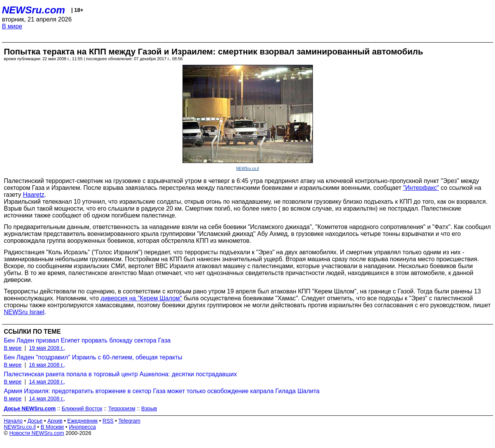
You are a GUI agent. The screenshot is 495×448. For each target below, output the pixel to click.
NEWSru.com (34, 10)
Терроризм (122, 408)
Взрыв (149, 408)
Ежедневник (83, 421)
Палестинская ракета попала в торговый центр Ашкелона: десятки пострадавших (120, 374)
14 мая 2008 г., (47, 382)
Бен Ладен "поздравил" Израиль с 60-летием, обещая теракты (93, 357)
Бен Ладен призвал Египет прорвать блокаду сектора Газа (87, 340)
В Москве (52, 427)
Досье (35, 421)
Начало (13, 421)
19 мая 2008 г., (47, 348)
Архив (55, 421)
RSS (108, 421)
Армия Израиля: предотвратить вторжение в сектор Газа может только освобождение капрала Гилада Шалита (162, 391)
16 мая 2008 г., (47, 365)
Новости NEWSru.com (37, 433)
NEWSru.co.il (248, 169)
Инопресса (83, 427)
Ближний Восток (82, 408)
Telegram (130, 421)
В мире (12, 26)
